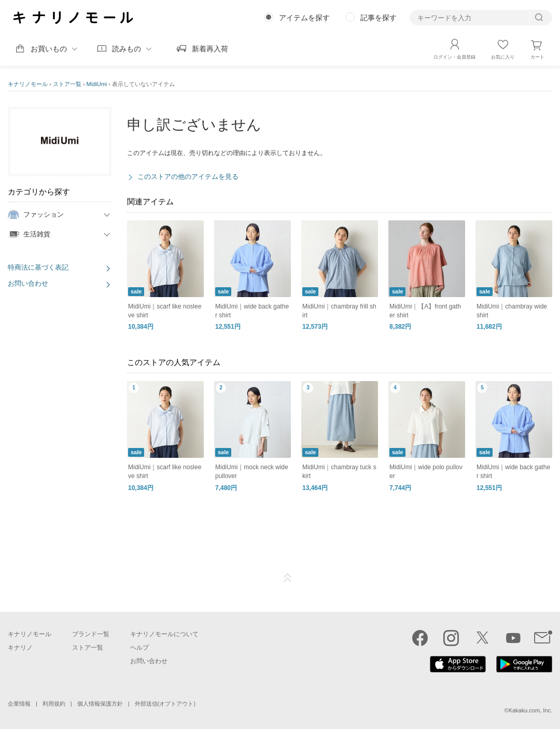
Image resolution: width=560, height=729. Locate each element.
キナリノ (20, 648)
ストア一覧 (67, 84)
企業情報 (19, 704)
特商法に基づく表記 (38, 267)
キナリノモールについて (164, 634)
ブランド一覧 (91, 634)
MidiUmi (97, 84)
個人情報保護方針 (100, 704)
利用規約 (54, 704)
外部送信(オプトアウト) (165, 704)
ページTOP (288, 578)
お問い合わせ (28, 283)
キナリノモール (28, 84)
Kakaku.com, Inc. (530, 710)
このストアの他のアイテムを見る (188, 177)
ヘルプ (139, 648)
